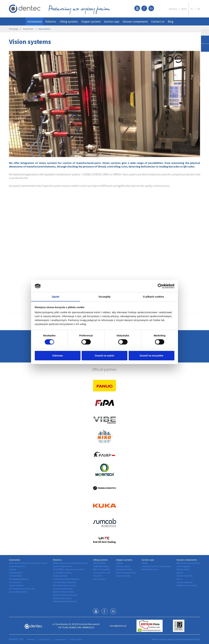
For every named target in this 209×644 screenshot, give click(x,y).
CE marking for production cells (22, 589)
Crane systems (99, 579)
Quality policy (45, 639)
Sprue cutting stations (18, 592)
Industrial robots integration (65, 582)
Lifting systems (69, 21)
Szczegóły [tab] (104, 297)
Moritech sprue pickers (62, 598)
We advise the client (150, 569)
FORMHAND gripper (101, 566)
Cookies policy (61, 639)
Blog (171, 21)
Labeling (13, 569)
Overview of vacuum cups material (156, 566)
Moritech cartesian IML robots (65, 595)
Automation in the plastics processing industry (28, 563)
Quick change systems (63, 566)
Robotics (51, 21)
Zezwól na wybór (104, 356)
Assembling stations (17, 566)
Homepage (14, 29)
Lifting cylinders (183, 569)
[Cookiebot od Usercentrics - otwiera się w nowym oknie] (160, 286)
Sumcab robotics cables (63, 589)
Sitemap (31, 639)
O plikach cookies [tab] (153, 297)
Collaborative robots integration (66, 579)
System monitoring (184, 576)
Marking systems (16, 573)
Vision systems (15, 582)
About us (173, 9)
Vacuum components (135, 21)
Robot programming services (65, 601)
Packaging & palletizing (19, 579)
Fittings (145, 563)
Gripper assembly (16, 585)
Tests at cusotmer (123, 566)
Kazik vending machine (126, 573)
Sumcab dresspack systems (65, 585)
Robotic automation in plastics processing (70, 563)
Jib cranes (97, 576)
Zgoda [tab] (56, 297)
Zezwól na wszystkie (152, 356)
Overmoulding (15, 576)
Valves (179, 579)
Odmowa (58, 356)
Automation (35, 21)
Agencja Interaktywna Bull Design (184, 639)
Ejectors (180, 573)
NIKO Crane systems (102, 569)
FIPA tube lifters (99, 563)
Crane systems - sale (102, 573)
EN (199, 9)
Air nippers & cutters (124, 569)
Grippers (119, 563)
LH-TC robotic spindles (62, 573)
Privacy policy (77, 639)
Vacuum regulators (185, 582)
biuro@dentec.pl (118, 626)
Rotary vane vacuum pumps (188, 563)
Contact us (158, 21)
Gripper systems (91, 21)
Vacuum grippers (184, 566)
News (184, 9)
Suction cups (112, 21)
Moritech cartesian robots (64, 592)
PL (192, 9)
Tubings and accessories (187, 585)
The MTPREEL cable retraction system (69, 569)
